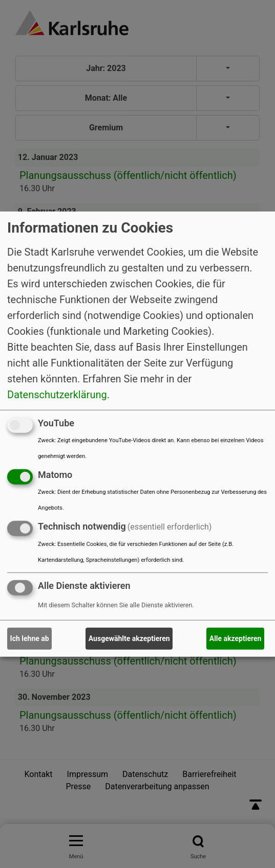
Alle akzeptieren (236, 638)
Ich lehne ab (30, 638)
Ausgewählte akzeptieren (129, 638)
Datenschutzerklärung (57, 395)
